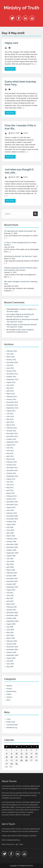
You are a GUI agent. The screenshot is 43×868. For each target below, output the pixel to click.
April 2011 (10, 490)
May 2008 (10, 564)
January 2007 (11, 610)
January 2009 (11, 542)
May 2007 (10, 598)
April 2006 (10, 635)
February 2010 (12, 513)
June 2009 (10, 530)
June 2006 (10, 630)
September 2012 (12, 442)
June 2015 (10, 368)
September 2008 (12, 553)
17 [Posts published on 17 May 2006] (17, 757)
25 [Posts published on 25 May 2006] (22, 760)
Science (9, 697)
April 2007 (10, 601)
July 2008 (10, 559)
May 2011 (10, 488)
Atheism (9, 686)
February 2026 (12, 351)
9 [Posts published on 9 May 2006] (12, 753)
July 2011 (10, 482)
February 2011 (12, 496)
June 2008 (10, 561)
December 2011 (12, 468)
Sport (8, 700)
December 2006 (12, 613)
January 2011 (11, 499)
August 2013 (11, 411)
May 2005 (10, 667)
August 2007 (11, 590)
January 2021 (11, 360)
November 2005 (12, 650)
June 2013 (10, 416)
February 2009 (12, 539)
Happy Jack (11, 43)
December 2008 (12, 544)
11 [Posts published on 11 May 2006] (22, 753)
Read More (10, 69)
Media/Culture (11, 691)
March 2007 (11, 604)
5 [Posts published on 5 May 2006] (26, 750)
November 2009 (12, 519)
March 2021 (11, 357)
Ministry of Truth (21, 8)
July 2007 (10, 593)
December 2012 (12, 433)
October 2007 (11, 584)
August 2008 (11, 556)
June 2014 (10, 385)
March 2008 (11, 570)
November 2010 (12, 505)
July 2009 (10, 527)
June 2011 (10, 485)
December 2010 (12, 502)
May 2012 (10, 453)
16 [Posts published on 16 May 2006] (12, 757)
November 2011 (12, 470)
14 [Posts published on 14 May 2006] (36, 753)
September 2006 (12, 621)
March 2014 (11, 394)
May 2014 (10, 388)
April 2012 (10, 456)
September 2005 (12, 655)
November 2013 (12, 405)
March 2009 (11, 536)
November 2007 (12, 581)
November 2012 (12, 436)
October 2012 (11, 439)
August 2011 (11, 479)
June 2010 (10, 510)
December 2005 (12, 647)
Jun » (11, 767)
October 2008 (11, 550)
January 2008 (11, 576)
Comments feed (12, 725)
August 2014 (11, 382)
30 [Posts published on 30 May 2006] (12, 764)
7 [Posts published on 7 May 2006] (36, 750)
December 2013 (12, 402)
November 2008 (12, 547)
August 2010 (11, 507)
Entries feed (11, 722)
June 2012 (10, 451)
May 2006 (10, 632)
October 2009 (11, 522)
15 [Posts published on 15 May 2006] (7, 757)
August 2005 (11, 658)
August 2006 (11, 624)
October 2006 (11, 618)
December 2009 (12, 516)
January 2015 (11, 371)
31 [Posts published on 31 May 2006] (17, 764)
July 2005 (10, 661)
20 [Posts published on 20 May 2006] (31, 757)
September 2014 (12, 379)
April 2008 (10, 567)
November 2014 (12, 374)
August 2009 (11, 524)
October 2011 (11, 473)
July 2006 (10, 627)
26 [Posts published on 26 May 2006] (26, 760)
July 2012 (10, 448)
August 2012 (11, 445)
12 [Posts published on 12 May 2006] (26, 753)
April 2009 (10, 533)
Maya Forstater (12, 325)
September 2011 (12, 476)
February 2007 (12, 607)
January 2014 (11, 399)
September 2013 (12, 408)
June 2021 (10, 354)
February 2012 (12, 462)
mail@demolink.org (13, 840)
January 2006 (11, 644)
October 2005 (11, 652)
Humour (9, 689)
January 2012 (11, 465)
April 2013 (10, 422)
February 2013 (12, 428)
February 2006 (12, 641)
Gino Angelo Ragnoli (14, 314)
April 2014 (10, 391)
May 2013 (10, 419)
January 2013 (11, 431)
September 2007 (12, 587)
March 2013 (11, 425)
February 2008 (12, 573)
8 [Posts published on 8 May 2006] (7, 753)
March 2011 (11, 493)
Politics (26, 133)
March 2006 (11, 638)
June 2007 (10, 596)
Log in (9, 719)
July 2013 (10, 414)
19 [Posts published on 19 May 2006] (26, 757)
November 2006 (12, 615)
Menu (4, 4)
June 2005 (10, 664)
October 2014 (11, 377)
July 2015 (10, 365)
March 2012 (11, 459)
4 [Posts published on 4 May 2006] (22, 750)
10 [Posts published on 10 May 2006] (17, 753)
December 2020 (12, 362)
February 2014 (12, 397)
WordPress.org (12, 728)
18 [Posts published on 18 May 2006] (22, 757)
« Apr (6, 767)
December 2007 (12, 578)
